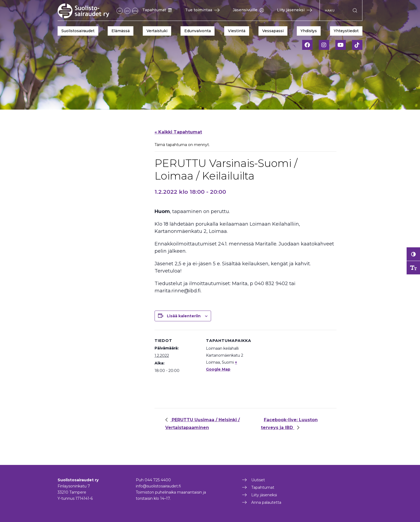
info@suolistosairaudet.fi (158, 486)
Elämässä (121, 31)
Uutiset (258, 480)
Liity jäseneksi (295, 10)
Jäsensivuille (248, 10)
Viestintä (237, 31)
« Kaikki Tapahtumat (178, 132)
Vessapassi (273, 31)
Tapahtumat (157, 10)
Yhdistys (309, 31)
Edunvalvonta (198, 31)
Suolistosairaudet (78, 31)
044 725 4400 (158, 480)
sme (135, 11)
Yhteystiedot (346, 31)
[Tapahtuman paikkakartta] (286, 367)
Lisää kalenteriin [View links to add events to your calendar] (184, 316)
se (120, 11)
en (127, 11)
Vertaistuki (157, 31)
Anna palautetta (266, 502)
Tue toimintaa (202, 10)
